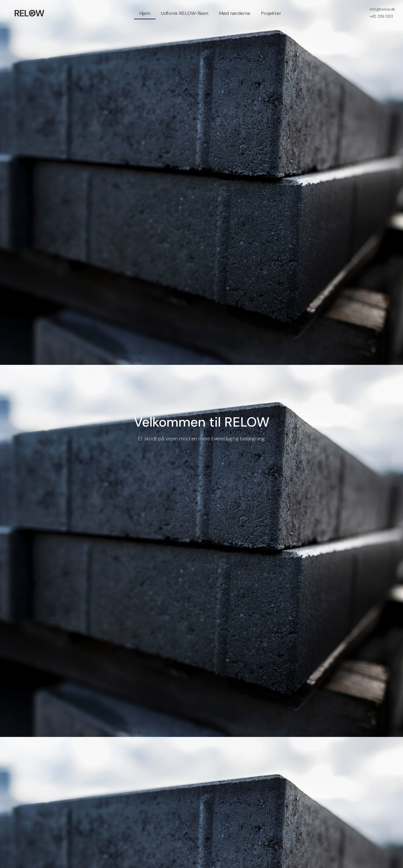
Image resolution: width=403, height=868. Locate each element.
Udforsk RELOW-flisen (185, 13)
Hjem (145, 13)
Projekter (271, 13)
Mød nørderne (235, 13)
